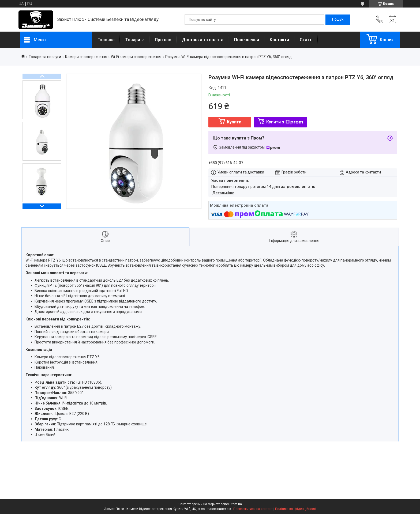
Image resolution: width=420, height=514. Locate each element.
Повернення (247, 40)
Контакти (279, 40)
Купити (234, 122)
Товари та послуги (45, 57)
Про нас (163, 40)
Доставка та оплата (203, 40)
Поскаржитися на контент (253, 509)
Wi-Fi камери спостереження (136, 57)
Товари (133, 40)
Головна (106, 40)
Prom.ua (236, 504)
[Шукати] (338, 20)
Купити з (285, 122)
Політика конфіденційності (296, 509)
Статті (306, 40)
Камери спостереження (86, 57)
